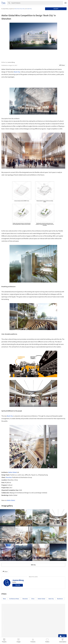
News (4, 599)
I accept (56, 9)
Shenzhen (9, 477)
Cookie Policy (29, 9)
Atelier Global (12, 472)
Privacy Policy (22, 9)
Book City (17, 72)
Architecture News (14, 599)
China (33, 599)
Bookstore (60, 599)
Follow (18, 585)
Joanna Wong (18, 580)
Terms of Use (17, 9)
